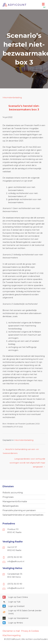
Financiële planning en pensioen (19, 510)
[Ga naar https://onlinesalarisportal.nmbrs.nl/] (24, 623)
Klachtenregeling (12, 635)
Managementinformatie (15, 502)
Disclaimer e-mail (11, 631)
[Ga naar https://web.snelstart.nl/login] (24, 606)
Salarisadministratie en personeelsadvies (23, 515)
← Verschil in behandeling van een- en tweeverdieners (21, 450)
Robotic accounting (13, 493)
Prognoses (8, 497)
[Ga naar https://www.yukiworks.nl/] (24, 602)
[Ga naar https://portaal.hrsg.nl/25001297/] (24, 612)
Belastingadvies (10, 506)
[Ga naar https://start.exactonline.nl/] (24, 597)
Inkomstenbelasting (12, 98)
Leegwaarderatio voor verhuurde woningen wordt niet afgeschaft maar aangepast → (27, 459)
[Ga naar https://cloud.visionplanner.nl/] (24, 618)
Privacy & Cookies (30, 631)
